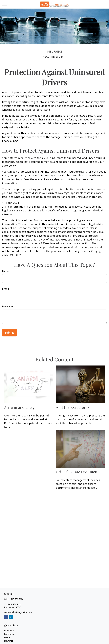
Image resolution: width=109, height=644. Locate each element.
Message (7, 306)
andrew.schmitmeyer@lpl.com (18, 612)
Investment (9, 634)
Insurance (9, 641)
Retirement (9, 631)
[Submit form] (9, 333)
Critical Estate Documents (78, 472)
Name (6, 271)
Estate (7, 637)
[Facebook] (6, 617)
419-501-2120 (17, 599)
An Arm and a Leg (19, 407)
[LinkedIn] (11, 617)
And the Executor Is (73, 407)
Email (5, 289)
